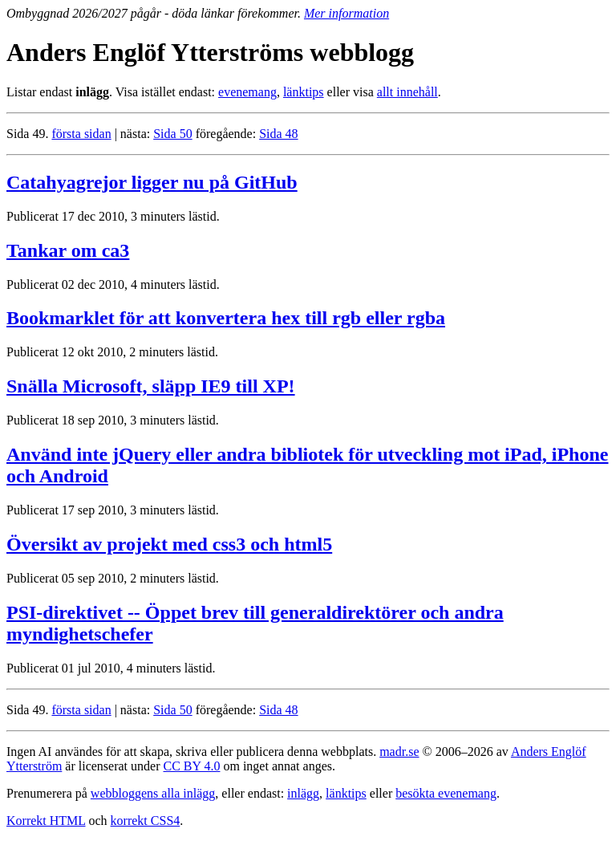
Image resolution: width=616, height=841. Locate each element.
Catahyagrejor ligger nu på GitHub (152, 182)
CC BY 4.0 (191, 766)
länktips (304, 92)
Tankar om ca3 (68, 250)
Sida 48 (278, 134)
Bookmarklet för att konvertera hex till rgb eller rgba (226, 318)
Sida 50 (172, 134)
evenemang (247, 92)
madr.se (399, 752)
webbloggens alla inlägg (153, 793)
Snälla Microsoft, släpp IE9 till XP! (151, 386)
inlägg (303, 793)
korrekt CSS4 (146, 821)
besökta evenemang (446, 793)
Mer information (346, 13)
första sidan (81, 134)
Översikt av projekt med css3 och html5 (169, 544)
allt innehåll (407, 92)
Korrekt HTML (46, 821)
